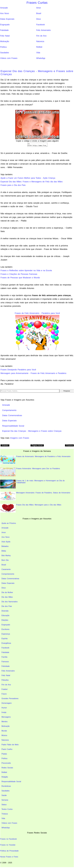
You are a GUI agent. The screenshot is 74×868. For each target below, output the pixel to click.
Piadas (4, 755)
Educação (5, 616)
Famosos (5, 662)
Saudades (5, 53)
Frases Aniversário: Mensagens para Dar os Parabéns (30, 473)
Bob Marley (6, 556)
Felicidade (6, 667)
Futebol (4, 690)
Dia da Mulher (7, 593)
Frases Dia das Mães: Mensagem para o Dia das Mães (31, 509)
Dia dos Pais (7, 607)
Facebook (40, 25)
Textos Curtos (7, 810)
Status (4, 805)
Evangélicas (6, 644)
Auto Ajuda (6, 542)
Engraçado (5, 25)
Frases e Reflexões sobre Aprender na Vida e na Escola (26, 271)
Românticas (6, 787)
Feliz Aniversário (43, 30)
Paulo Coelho (7, 750)
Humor (4, 708)
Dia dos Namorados (10, 602)
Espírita (5, 639)
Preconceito (6, 764)
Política (3, 47)
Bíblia (4, 552)
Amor (39, 8)
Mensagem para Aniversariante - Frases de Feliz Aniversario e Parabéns (33, 374)
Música (4, 736)
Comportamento (8, 575)
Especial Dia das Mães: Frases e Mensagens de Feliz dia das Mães (32, 182)
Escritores (5, 630)
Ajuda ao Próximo (9, 524)
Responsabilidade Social (11, 782)
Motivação (5, 41)
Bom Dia (5, 561)
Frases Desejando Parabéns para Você (18, 370)
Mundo (4, 731)
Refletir (39, 47)
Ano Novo (5, 13)
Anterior (5, 446)
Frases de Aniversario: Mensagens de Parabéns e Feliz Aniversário (35, 461)
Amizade (4, 8)
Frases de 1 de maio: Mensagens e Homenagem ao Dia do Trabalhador (32, 485)
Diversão (5, 612)
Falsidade (4, 30)
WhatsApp (41, 58)
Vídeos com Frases (9, 58)
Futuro (4, 695)
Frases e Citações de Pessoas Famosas (19, 275)
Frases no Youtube (8, 846)
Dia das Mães (7, 598)
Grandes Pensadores (10, 699)
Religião (5, 778)
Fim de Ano (41, 36)
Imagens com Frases (20, 439)
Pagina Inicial (37, 446)
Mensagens (6, 718)
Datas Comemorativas (10, 579)
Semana (5, 801)
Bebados (5, 547)
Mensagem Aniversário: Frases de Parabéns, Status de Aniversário (35, 497)
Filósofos (5, 681)
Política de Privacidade (9, 851)
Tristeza (5, 814)
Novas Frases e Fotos (9, 857)
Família (4, 658)
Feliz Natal (5, 36)
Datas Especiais (7, 19)
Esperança (6, 635)
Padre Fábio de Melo (10, 745)
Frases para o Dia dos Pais (13, 186)
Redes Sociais (7, 768)
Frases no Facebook (8, 840)
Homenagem (7, 704)
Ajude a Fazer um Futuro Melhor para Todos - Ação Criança (28, 179)
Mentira (4, 722)
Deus (38, 19)
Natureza (40, 41)
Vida (38, 53)
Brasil (39, 13)
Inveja (4, 713)
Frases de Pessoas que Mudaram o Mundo (20, 278)
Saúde (4, 796)
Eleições (5, 621)
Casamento (6, 570)
